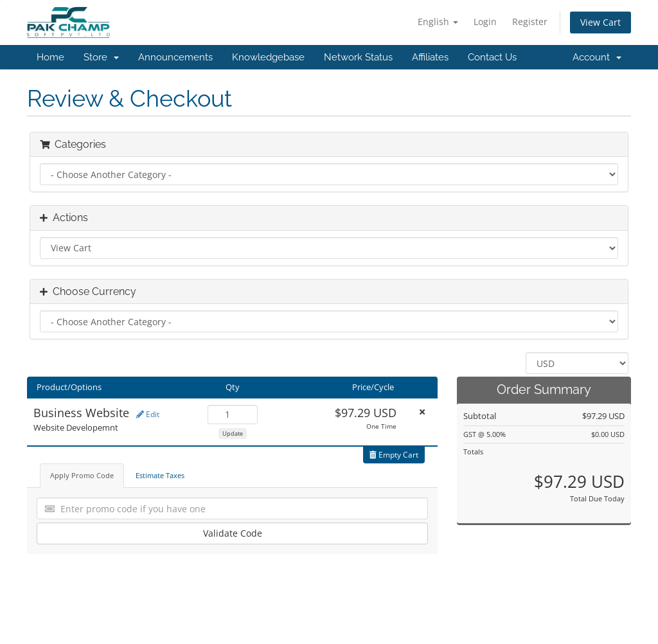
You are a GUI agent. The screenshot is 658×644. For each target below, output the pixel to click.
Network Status (358, 57)
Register (530, 22)
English (438, 22)
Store (101, 57)
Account (597, 57)
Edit (148, 414)
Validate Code (233, 533)
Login (485, 22)
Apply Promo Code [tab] (82, 475)
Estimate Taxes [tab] (160, 475)
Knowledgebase (268, 57)
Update (233, 434)
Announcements (175, 57)
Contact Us (492, 57)
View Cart (600, 22)
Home (50, 57)
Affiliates (430, 57)
